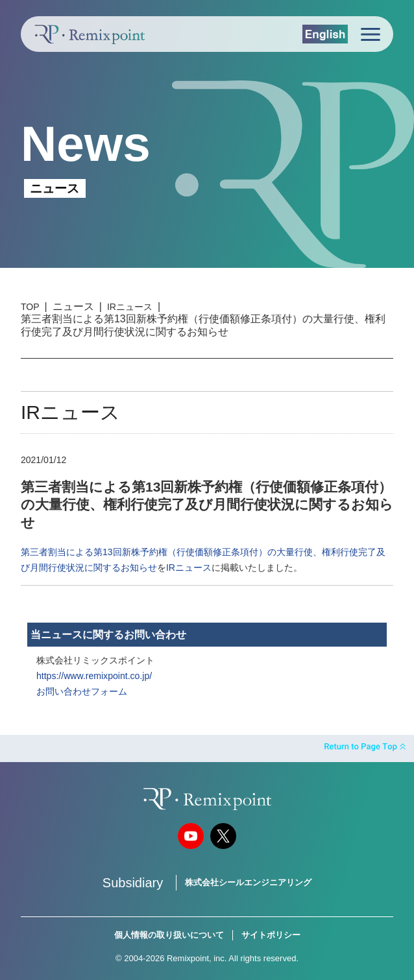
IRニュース (130, 307)
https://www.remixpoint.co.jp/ (94, 676)
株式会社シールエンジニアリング (248, 882)
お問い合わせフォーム (82, 691)
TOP (30, 307)
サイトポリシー (271, 935)
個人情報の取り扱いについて (169, 935)
